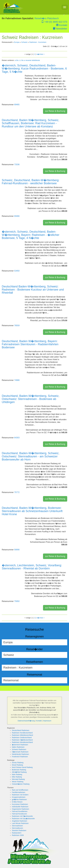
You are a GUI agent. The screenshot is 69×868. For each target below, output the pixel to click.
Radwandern (17, 833)
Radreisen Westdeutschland (22, 742)
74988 (17, 380)
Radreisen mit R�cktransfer (22, 816)
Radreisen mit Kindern (20, 795)
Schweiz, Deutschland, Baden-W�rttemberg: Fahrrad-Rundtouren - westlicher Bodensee (31, 182)
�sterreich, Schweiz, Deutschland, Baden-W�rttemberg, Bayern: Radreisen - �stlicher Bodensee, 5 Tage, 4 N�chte (31, 235)
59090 (17, 550)
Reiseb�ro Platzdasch (47, 18)
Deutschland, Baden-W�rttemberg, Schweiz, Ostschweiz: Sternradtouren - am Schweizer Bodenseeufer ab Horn (31, 456)
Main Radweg (17, 774)
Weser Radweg (18, 782)
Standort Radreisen (19, 830)
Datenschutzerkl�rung (26, 721)
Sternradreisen (17, 826)
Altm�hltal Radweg (19, 772)
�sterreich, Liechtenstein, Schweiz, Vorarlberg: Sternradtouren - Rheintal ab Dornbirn (32, 567)
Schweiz (24, 42)
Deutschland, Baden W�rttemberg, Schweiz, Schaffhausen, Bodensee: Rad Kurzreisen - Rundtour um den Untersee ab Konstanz (31, 123)
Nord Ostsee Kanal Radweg (22, 767)
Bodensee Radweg (19, 770)
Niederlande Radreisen (20, 754)
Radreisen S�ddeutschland (22, 740)
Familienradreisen (19, 792)
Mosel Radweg (17, 765)
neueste (28, 60)
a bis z (17, 60)
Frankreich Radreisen (20, 757)
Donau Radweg (18, 763)
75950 (17, 601)
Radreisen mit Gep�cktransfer (23, 819)
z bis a (23, 60)
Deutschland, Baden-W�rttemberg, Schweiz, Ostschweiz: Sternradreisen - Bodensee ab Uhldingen (31, 399)
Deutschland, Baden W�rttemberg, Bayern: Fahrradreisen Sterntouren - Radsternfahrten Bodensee (30, 344)
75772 (17, 492)
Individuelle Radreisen (20, 807)
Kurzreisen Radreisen (20, 804)
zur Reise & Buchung (55, 111)
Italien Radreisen (18, 747)
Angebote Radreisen (20, 821)
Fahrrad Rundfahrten (20, 811)
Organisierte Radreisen (20, 809)
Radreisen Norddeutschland (22, 733)
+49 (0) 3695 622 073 (54, 22)
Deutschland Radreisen (21, 730)
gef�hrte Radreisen (19, 799)
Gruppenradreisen (19, 797)
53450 (17, 271)
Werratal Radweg (18, 779)
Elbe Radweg (17, 777)
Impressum (47, 721)
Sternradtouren (17, 828)
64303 (17, 438)
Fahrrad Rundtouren (19, 814)
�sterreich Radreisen (20, 745)
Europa (17, 42)
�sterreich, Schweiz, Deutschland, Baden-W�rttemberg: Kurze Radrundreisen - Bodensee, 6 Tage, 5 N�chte (34, 69)
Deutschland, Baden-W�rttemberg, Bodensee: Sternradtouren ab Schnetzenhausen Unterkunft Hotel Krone (32, 511)
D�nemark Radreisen (20, 752)
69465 (17, 105)
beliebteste (36, 60)
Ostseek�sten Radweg (21, 784)
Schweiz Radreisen (19, 749)
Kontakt (62, 25)
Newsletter (60, 29)
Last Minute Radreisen (20, 823)
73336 (17, 165)
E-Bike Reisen (17, 802)
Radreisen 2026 (18, 835)
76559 (17, 325)
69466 (17, 216)
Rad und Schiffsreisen (20, 790)
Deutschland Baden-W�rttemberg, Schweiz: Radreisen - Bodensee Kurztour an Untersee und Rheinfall (33, 290)
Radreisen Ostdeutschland (22, 738)
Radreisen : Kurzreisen (38, 42)
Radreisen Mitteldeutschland (22, 735)
